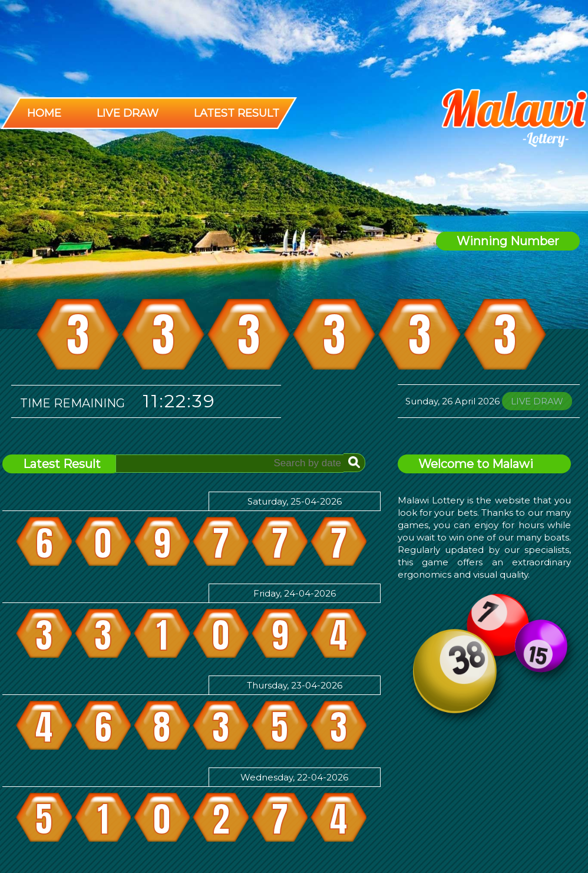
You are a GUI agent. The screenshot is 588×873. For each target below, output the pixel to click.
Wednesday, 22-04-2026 (294, 777)
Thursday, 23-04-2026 (295, 685)
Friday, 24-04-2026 (295, 593)
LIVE (537, 401)
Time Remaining (72, 403)
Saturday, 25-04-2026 (295, 501)
